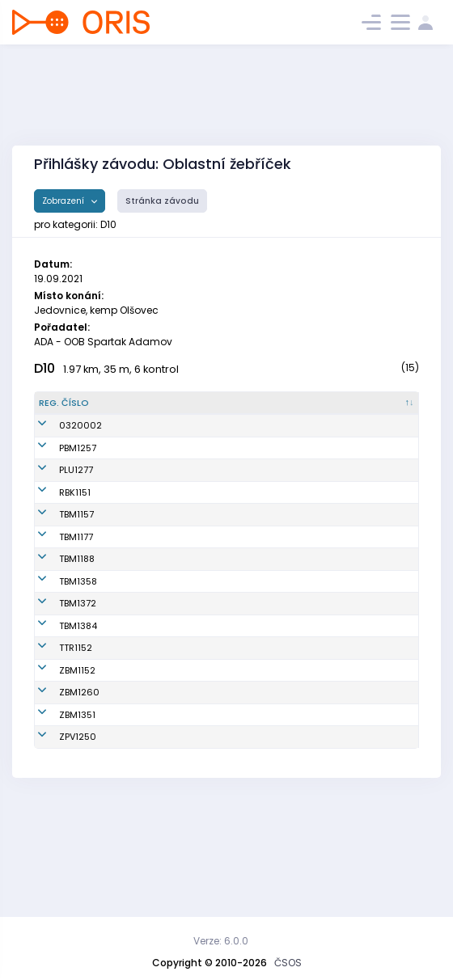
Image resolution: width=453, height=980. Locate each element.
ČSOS (288, 963)
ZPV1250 (57, 837)
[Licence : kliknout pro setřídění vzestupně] (327, 410)
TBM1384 (58, 679)
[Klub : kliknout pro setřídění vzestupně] (247, 410)
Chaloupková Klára (150, 766)
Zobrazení (64, 201)
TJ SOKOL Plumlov (244, 496)
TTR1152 (55, 701)
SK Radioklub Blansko (234, 526)
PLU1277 (56, 496)
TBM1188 (57, 606)
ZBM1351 (57, 801)
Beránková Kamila (147, 730)
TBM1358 (58, 635)
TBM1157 (56, 555)
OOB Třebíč (230, 701)
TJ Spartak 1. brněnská (232, 468)
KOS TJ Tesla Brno (245, 555)
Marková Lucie (139, 801)
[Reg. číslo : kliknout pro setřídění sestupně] (68, 410)
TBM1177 (56, 577)
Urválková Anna (142, 577)
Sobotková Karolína (150, 701)
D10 (44, 368)
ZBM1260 (59, 766)
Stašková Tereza (144, 468)
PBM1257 (57, 468)
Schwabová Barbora (133, 606)
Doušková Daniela (146, 635)
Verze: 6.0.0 (221, 941)
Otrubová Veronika (148, 496)
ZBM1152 (57, 730)
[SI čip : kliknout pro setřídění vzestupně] (390, 410)
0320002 (60, 439)
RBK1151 (55, 526)
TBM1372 (57, 657)
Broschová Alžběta (148, 526)
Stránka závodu (162, 201)
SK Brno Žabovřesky (231, 731)
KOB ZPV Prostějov (245, 837)
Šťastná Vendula (144, 679)
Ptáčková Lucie (140, 657)
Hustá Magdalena (148, 555)
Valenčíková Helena (134, 837)
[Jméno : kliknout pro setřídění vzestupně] (151, 410)
